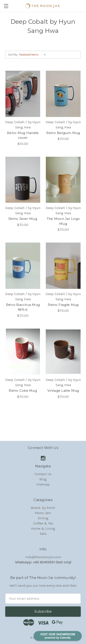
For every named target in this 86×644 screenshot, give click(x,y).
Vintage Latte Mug (63, 391)
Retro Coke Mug (23, 391)
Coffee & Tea (43, 523)
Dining (43, 518)
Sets (43, 534)
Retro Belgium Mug (63, 133)
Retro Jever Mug (23, 219)
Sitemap (43, 484)
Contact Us (43, 474)
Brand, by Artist (43, 508)
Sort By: (13, 55)
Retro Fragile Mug (63, 305)
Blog (43, 479)
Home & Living (43, 528)
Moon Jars (43, 513)
